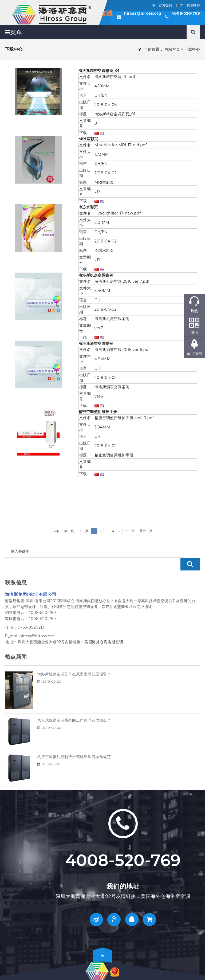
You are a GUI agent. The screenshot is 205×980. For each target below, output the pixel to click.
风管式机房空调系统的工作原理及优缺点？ (74, 707)
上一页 (84, 531)
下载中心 (192, 49)
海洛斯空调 (114, 629)
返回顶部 (194, 354)
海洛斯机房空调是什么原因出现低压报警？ (74, 661)
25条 (56, 531)
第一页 (69, 531)
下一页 (130, 531)
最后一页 (146, 531)
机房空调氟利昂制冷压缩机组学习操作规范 (74, 744)
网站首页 (172, 49)
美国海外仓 (94, 629)
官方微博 (162, 5)
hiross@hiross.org (143, 13)
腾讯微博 (190, 5)
